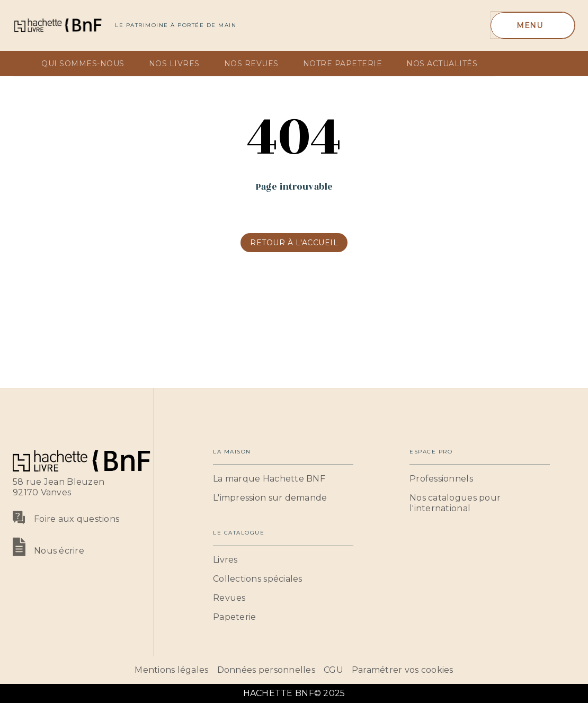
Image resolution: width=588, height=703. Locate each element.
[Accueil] (57, 25)
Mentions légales (171, 670)
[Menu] (533, 25)
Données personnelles (266, 670)
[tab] (24, 64)
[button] (294, 243)
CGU (333, 670)
